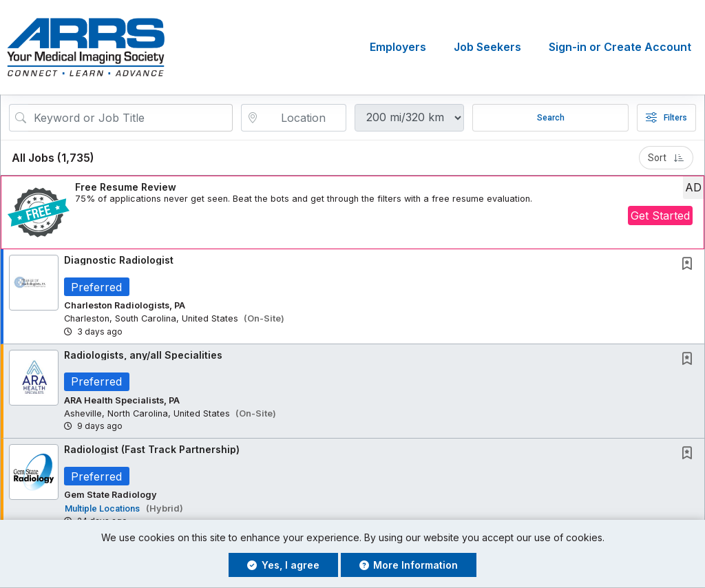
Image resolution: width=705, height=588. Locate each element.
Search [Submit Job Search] (551, 118)
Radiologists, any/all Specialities (143, 355)
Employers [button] (398, 48)
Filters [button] (666, 118)
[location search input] (304, 118)
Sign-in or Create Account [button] (620, 48)
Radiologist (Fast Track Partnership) (152, 450)
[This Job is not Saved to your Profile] (690, 265)
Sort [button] (666, 158)
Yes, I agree (283, 565)
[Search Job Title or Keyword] (130, 118)
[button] (352, 212)
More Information (409, 565)
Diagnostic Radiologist (119, 260)
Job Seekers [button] (487, 48)
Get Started (660, 216)
